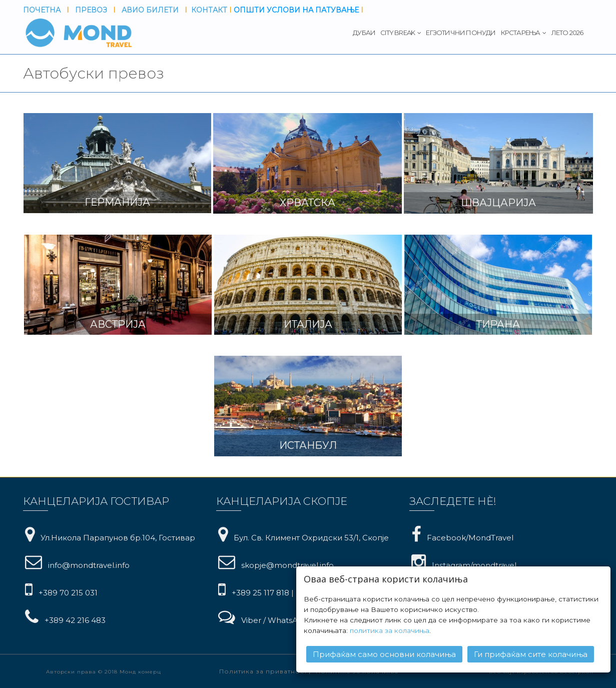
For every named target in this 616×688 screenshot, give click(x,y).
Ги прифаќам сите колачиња (531, 654)
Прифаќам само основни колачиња (384, 654)
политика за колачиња (390, 630)
